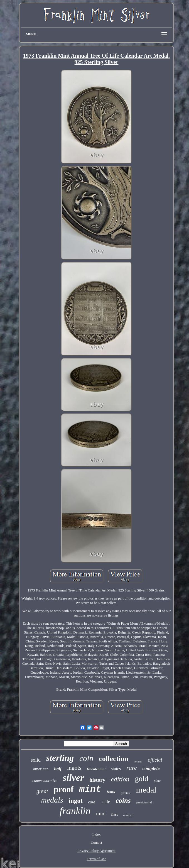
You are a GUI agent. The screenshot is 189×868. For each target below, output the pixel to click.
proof (64, 789)
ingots (74, 768)
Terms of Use (97, 859)
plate (157, 781)
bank (111, 792)
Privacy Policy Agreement (96, 851)
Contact (96, 843)
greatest (126, 793)
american (41, 769)
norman (138, 761)
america (128, 815)
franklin (75, 811)
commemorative (45, 781)
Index (97, 834)
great (42, 791)
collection (113, 759)
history (97, 780)
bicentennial (96, 769)
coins (123, 800)
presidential (144, 802)
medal (146, 790)
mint (90, 789)
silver (73, 778)
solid (36, 760)
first (115, 814)
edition (120, 779)
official (155, 760)
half (58, 769)
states (116, 769)
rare (132, 768)
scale (105, 802)
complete (151, 768)
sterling (60, 758)
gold (142, 779)
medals (52, 800)
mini (101, 814)
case (92, 802)
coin (86, 758)
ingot (76, 801)
